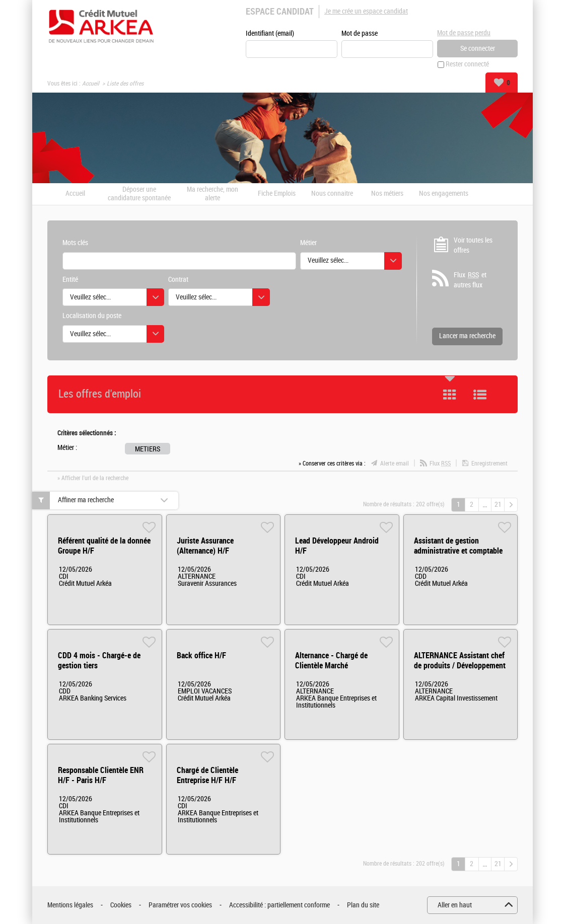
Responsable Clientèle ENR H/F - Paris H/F (101, 775)
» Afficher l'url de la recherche (93, 478)
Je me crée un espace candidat (366, 11)
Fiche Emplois (277, 194)
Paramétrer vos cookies (180, 905)
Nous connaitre (332, 194)
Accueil (91, 84)
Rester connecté (467, 65)
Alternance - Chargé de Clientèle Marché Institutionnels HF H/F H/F (337, 666)
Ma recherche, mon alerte (213, 194)
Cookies (121, 905)
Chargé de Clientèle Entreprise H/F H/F (207, 775)
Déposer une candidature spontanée (139, 194)
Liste (480, 395)
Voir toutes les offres (473, 245)
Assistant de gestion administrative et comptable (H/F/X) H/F (458, 551)
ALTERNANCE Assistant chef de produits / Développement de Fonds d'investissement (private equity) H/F (460, 671)
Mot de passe (360, 33)
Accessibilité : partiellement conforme (279, 905)
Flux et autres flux (470, 280)
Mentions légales (70, 905)
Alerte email (395, 464)
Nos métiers (387, 194)
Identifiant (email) (270, 33)
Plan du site (363, 905)
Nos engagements (444, 194)
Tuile (450, 395)
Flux (440, 464)
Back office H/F (201, 656)
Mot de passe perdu (464, 33)
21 (498, 505)
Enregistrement (489, 464)
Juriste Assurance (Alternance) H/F (205, 546)
